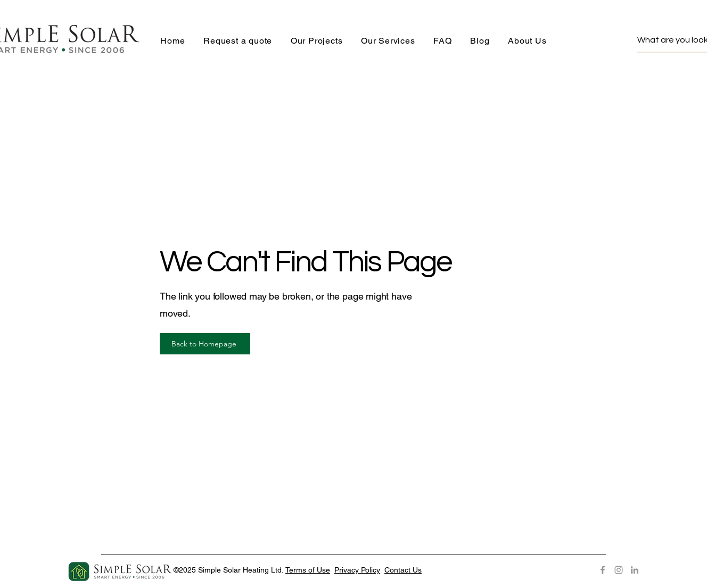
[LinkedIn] (635, 570)
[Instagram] (619, 570)
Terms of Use (308, 570)
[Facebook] (603, 570)
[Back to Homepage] (205, 344)
